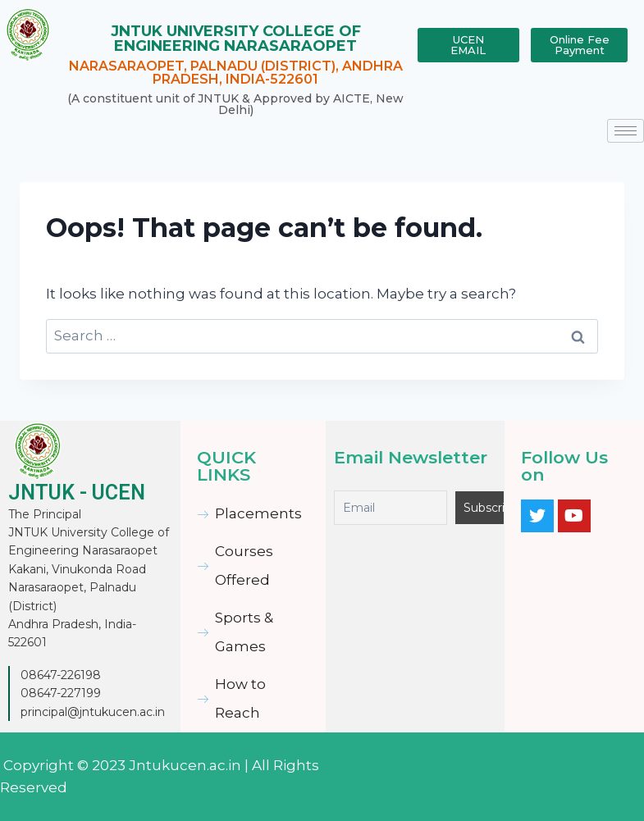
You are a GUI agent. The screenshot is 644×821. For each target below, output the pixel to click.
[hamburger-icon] (626, 131)
